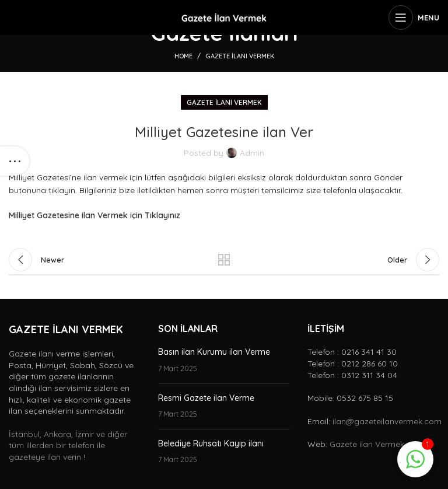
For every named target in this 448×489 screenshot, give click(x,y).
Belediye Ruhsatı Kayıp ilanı (211, 443)
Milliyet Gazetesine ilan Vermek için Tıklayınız (94, 215)
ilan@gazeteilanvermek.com (387, 421)
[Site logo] (224, 17)
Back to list (224, 260)
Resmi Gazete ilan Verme (206, 398)
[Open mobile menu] (414, 18)
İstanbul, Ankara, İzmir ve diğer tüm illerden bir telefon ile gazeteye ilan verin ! (68, 446)
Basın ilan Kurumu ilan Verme (214, 352)
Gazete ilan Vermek (367, 444)
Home (183, 56)
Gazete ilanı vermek (240, 56)
